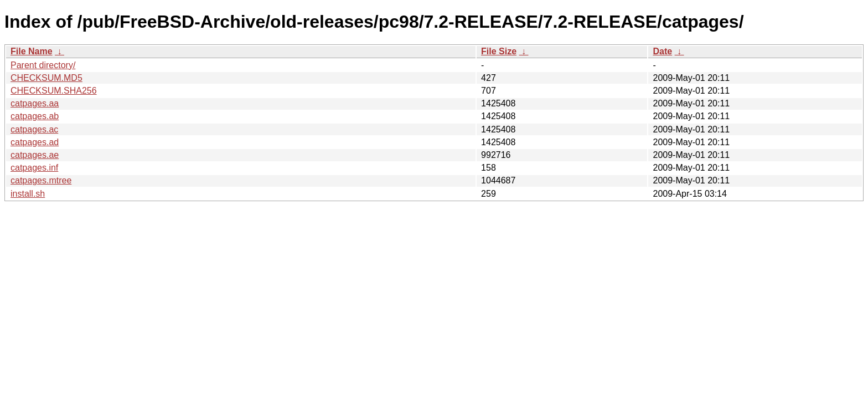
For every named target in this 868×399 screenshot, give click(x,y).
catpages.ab (35, 116)
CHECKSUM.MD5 (46, 78)
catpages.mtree (41, 180)
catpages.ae (35, 155)
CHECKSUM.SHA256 (54, 91)
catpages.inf (34, 168)
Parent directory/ (43, 65)
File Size (499, 51)
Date (662, 51)
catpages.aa (35, 103)
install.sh (28, 194)
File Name (32, 51)
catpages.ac (34, 129)
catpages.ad (35, 142)
